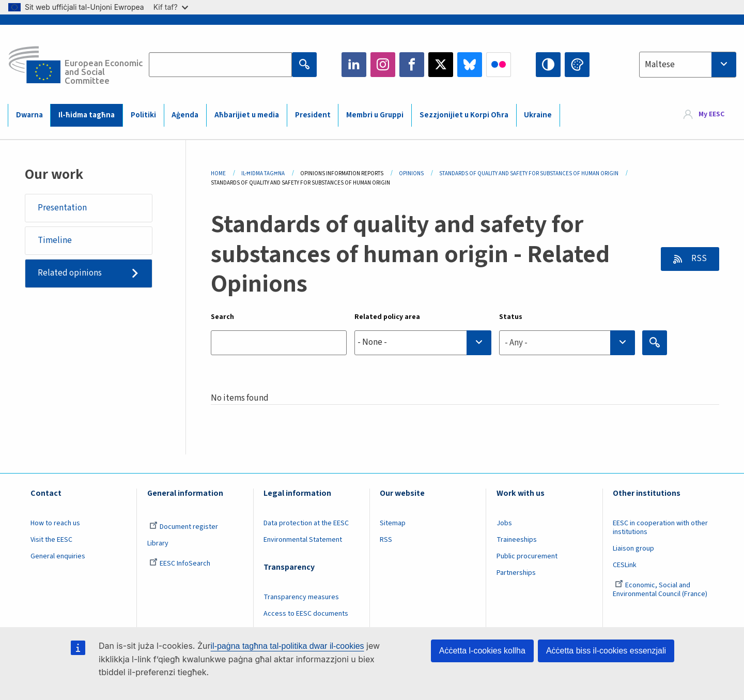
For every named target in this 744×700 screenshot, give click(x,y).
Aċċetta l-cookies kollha (482, 651)
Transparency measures (301, 597)
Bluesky (470, 65)
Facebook (412, 65)
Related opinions (70, 273)
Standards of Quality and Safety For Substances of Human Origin (529, 173)
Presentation (62, 208)
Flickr (499, 65)
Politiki (143, 115)
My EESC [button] (711, 115)
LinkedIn (354, 65)
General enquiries (58, 556)
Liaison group (633, 549)
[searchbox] (423, 343)
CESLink (625, 565)
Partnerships (516, 573)
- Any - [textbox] (516, 343)
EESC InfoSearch (180, 564)
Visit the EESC (51, 540)
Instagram (383, 65)
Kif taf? (171, 7)
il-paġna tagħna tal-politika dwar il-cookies (288, 646)
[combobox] (688, 65)
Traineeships (517, 540)
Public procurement (527, 556)
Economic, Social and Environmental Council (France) (661, 590)
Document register (184, 527)
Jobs (504, 523)
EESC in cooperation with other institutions (660, 528)
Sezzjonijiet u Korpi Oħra (464, 115)
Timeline (55, 240)
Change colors (577, 65)
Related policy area (387, 317)
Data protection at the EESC (306, 523)
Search (222, 317)
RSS (698, 258)
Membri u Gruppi (375, 115)
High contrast (548, 65)
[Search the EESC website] (220, 65)
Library (158, 543)
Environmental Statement (303, 540)
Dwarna (29, 115)
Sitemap (393, 523)
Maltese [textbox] (660, 65)
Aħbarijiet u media (247, 115)
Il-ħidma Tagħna (263, 173)
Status (511, 317)
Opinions (411, 173)
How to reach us (55, 523)
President (313, 115)
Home (218, 173)
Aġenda (185, 115)
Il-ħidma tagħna (87, 115)
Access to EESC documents (306, 614)
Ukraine (538, 115)
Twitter (441, 65)
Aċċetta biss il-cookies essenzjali (606, 651)
